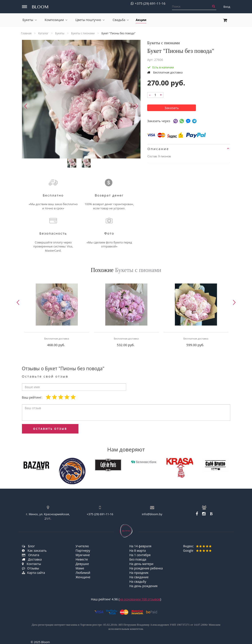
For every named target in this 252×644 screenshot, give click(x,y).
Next (137, 106)
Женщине (83, 577)
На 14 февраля (140, 546)
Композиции (56, 20)
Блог (28, 546)
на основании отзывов (140, 599)
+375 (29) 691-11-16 (148, 3)
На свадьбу (138, 581)
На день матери (141, 564)
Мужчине (83, 555)
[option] (57, 316)
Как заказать (34, 550)
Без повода (138, 559)
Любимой (83, 573)
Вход (227, 7)
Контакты (31, 564)
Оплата (31, 555)
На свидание (139, 577)
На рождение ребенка (146, 568)
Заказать (172, 108)
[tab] (189, 149)
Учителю (82, 546)
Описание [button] (188, 149)
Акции (141, 20)
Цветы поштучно (90, 20)
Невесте (82, 559)
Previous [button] (18, 302)
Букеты (30, 20)
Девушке (82, 564)
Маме (80, 568)
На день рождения (144, 586)
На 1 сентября (140, 555)
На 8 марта (138, 550)
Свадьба (121, 20)
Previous (26, 106)
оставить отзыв (50, 429)
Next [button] (234, 302)
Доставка (32, 559)
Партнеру (83, 550)
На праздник (139, 573)
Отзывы (31, 568)
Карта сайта (34, 573)
